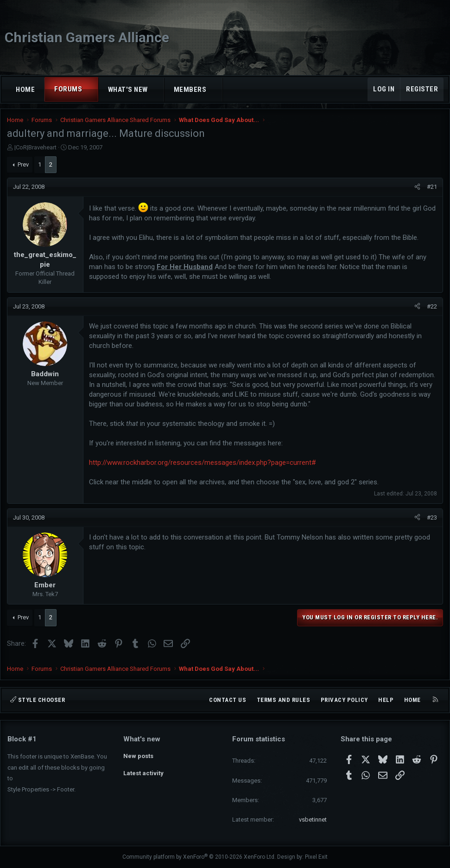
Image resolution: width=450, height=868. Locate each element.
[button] (91, 89)
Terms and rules (284, 700)
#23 (431, 520)
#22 (431, 309)
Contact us (228, 700)
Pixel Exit (316, 857)
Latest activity (143, 772)
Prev (24, 167)
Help (386, 700)
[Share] (417, 190)
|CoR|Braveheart (36, 150)
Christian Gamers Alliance (87, 37)
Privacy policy (344, 700)
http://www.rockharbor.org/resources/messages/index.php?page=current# (203, 465)
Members (190, 90)
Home (25, 90)
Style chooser (38, 700)
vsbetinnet (313, 820)
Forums (68, 89)
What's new (128, 90)
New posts (138, 755)
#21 (431, 190)
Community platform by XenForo (199, 857)
